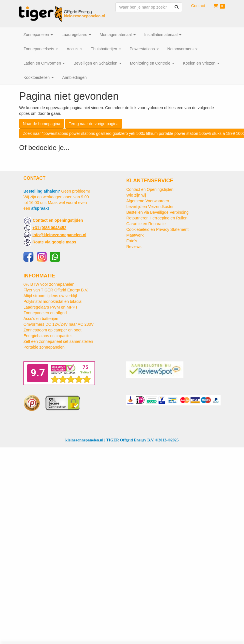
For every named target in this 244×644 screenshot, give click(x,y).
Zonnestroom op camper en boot (52, 330)
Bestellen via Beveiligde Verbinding (157, 212)
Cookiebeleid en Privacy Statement (157, 229)
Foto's (132, 241)
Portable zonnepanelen (44, 347)
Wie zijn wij (136, 195)
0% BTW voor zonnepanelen (49, 284)
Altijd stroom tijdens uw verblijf (50, 296)
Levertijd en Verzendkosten (150, 207)
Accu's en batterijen (41, 319)
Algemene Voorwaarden (148, 201)
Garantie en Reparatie (146, 224)
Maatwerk (135, 235)
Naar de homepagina (42, 124)
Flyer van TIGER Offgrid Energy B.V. (56, 290)
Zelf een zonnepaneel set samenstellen (58, 341)
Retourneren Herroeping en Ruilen (157, 218)
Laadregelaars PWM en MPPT (51, 307)
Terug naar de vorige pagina (94, 124)
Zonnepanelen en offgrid (45, 313)
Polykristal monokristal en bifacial (53, 301)
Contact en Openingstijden (150, 189)
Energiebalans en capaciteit (48, 336)
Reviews (134, 247)
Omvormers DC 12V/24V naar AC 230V (59, 324)
